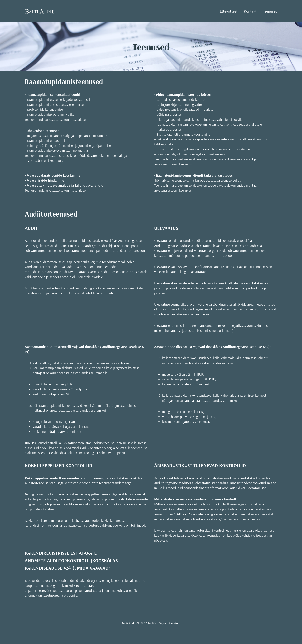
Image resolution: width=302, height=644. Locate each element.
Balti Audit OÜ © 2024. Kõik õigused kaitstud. (151, 623)
